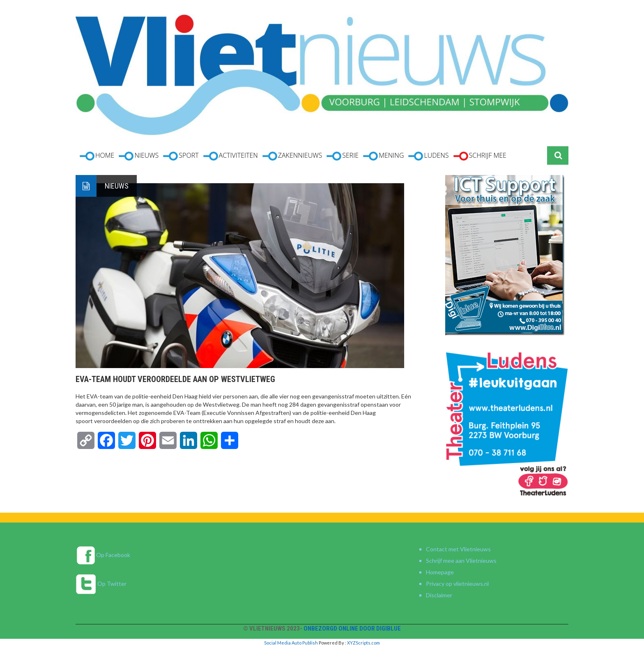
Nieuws (117, 186)
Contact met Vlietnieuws (458, 549)
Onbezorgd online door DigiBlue (352, 629)
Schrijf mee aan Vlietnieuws (461, 561)
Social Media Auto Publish (291, 643)
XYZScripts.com (363, 643)
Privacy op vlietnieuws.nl (457, 584)
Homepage (440, 572)
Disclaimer (439, 595)
